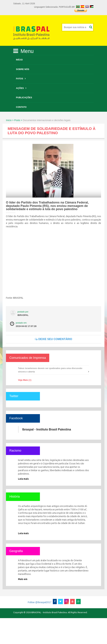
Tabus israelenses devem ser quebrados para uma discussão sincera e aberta (50, 370)
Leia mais (23, 479)
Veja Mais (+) (25, 380)
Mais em (23, 579)
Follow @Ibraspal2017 (40, 602)
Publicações (24, 97)
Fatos (20, 79)
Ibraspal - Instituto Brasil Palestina (47, 429)
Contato (21, 107)
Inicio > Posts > (14, 120)
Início (19, 60)
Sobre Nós (23, 69)
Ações (20, 88)
